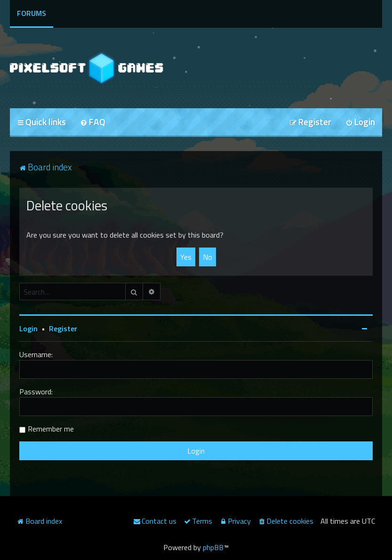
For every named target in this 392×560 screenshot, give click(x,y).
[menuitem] (93, 123)
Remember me (51, 429)
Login (28, 328)
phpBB (213, 547)
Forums (32, 13)
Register (63, 328)
